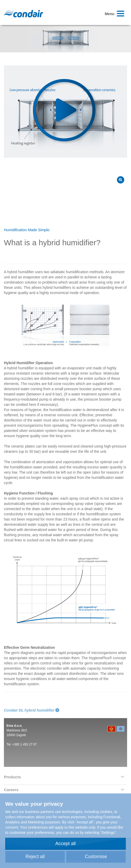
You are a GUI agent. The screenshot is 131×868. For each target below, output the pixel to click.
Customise (96, 857)
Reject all (35, 857)
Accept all (65, 843)
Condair (23, 14)
